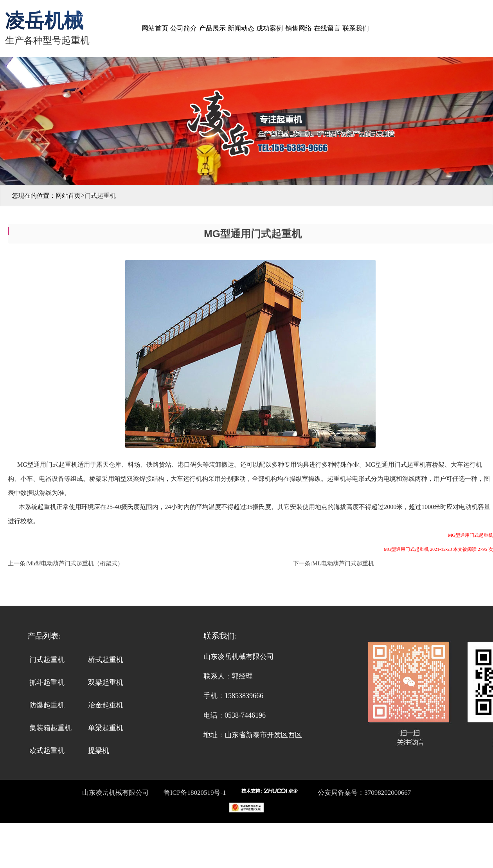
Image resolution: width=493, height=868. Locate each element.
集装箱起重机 (50, 728)
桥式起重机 (106, 660)
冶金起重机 (106, 705)
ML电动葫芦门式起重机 (343, 563)
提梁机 (99, 751)
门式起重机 (47, 660)
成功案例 (270, 28)
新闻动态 (241, 28)
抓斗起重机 (47, 682)
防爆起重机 (47, 705)
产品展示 (212, 28)
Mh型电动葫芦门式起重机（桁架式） (75, 563)
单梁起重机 (106, 728)
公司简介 (184, 28)
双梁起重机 (106, 682)
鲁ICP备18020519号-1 (194, 793)
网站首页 (155, 28)
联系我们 (356, 28)
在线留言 (327, 28)
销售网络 (299, 28)
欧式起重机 (47, 751)
